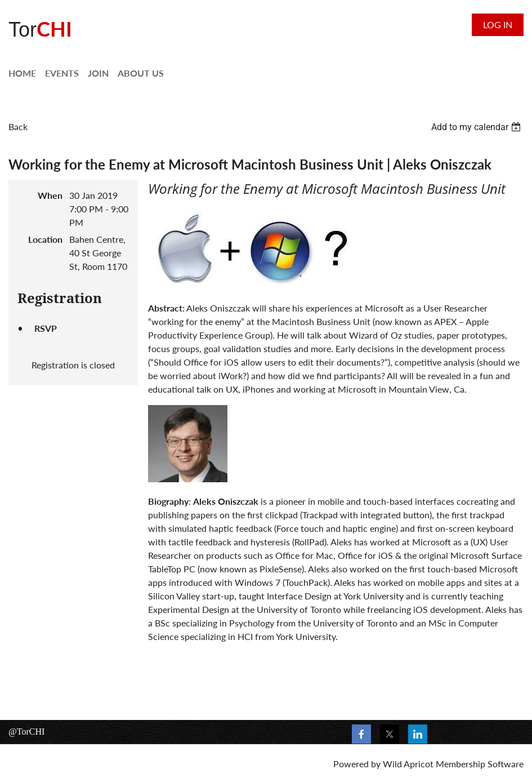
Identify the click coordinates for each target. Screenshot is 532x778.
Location (45, 239)
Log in (498, 25)
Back (18, 126)
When (50, 195)
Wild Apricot (408, 764)
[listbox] (477, 127)
